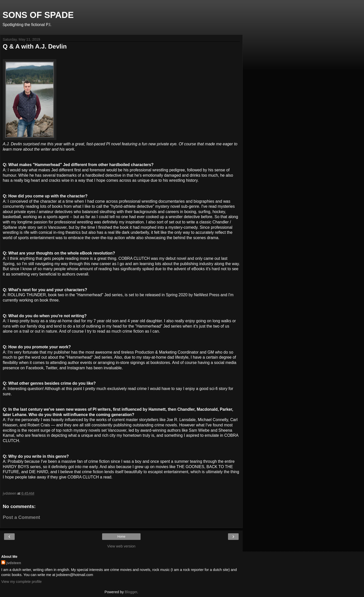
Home (121, 537)
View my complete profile (21, 582)
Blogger (131, 592)
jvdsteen (14, 563)
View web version (121, 546)
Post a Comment (21, 517)
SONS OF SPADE (38, 15)
